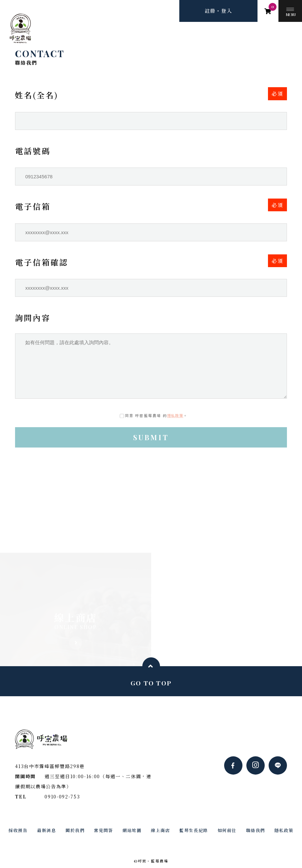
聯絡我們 (256, 830)
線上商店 (160, 830)
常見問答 (103, 830)
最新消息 (46, 830)
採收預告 (18, 830)
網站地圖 (132, 830)
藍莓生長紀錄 (194, 830)
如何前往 (227, 830)
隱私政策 (175, 416)
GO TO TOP (151, 683)
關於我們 (75, 830)
